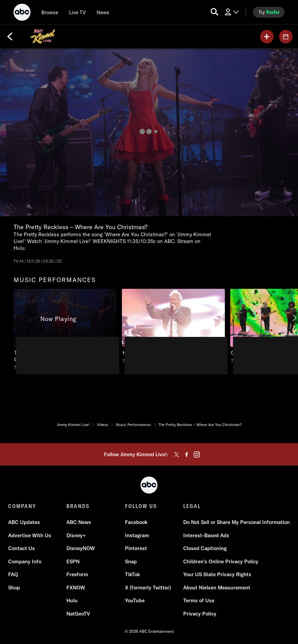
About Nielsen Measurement (217, 588)
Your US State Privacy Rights (217, 574)
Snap (131, 561)
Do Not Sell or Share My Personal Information (237, 522)
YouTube (135, 600)
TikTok (132, 574)
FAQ (13, 574)
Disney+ (76, 535)
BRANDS (78, 506)
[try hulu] (269, 12)
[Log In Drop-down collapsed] (231, 12)
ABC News (79, 522)
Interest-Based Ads (206, 535)
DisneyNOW (81, 548)
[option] (65, 331)
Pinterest (136, 548)
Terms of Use (199, 600)
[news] (103, 12)
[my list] (267, 37)
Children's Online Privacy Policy (221, 561)
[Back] (10, 37)
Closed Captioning (205, 548)
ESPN (73, 561)
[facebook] (187, 455)
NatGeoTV (78, 614)
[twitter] (176, 455)
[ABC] (22, 13)
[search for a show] (215, 12)
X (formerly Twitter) (148, 588)
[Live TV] (77, 12)
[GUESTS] (286, 37)
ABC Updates (24, 522)
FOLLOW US (141, 506)
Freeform (77, 574)
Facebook (136, 522)
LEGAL (192, 506)
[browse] (50, 12)
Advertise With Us (30, 535)
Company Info (25, 561)
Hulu (72, 600)
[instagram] (197, 455)
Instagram (137, 535)
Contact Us (22, 548)
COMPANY (22, 506)
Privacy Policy (200, 614)
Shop (14, 588)
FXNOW (76, 588)
